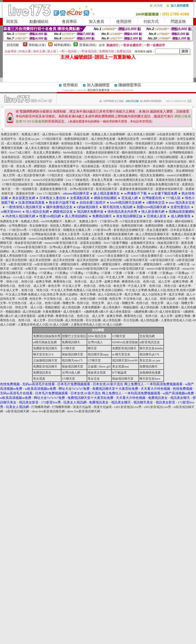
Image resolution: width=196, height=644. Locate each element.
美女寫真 (39, 379)
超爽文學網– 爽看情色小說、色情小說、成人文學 (69, 282)
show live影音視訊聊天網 (48, 411)
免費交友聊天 (10, 134)
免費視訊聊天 (71, 342)
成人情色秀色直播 (103, 139)
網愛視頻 (40, 166)
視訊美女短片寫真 (78, 175)
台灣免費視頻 (18, 226)
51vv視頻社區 (94, 143)
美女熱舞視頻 (38, 226)
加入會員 (96, 22)
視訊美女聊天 (37, 171)
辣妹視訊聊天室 (168, 243)
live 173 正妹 (113, 171)
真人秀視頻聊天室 (90, 171)
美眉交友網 (167, 139)
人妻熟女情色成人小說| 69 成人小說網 (43, 325)
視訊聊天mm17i (72, 360)
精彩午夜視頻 (102, 175)
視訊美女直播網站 (153, 175)
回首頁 (12, 22)
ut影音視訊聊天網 (17, 411)
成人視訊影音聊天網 (31, 175)
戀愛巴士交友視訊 (74, 336)
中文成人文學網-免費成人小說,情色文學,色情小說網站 (87, 290)
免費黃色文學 (9, 221)
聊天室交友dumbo (151, 348)
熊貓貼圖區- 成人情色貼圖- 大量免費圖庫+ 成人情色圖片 (83, 307)
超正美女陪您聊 (16, 260)
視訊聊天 (29, 157)
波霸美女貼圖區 (91, 243)
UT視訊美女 (56, 175)
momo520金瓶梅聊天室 (44, 239)
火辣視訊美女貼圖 (178, 143)
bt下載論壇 (119, 373)
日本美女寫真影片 (182, 230)
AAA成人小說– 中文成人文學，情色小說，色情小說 (48, 277)
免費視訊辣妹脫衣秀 (47, 336)
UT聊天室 (119, 336)
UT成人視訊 (146, 157)
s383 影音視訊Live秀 (128, 407)
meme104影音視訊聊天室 (61, 243)
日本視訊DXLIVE (96, 157)
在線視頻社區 (11, 157)
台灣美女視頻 (110, 226)
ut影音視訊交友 (150, 342)
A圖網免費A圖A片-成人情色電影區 (107, 312)
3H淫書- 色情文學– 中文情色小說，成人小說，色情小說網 (56, 299)
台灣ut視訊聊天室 (81, 189)
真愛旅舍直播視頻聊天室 (137, 189)
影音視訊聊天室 (107, 189)
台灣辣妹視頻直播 (14, 239)
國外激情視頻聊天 (134, 153)
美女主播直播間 (157, 230)
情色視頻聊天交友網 (149, 143)
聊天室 (92, 348)
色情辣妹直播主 (72, 143)
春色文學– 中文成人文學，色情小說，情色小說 (79, 286)
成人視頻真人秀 (18, 143)
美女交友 (94, 379)
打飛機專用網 (40, 407)
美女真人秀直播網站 (47, 153)
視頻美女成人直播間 (15, 234)
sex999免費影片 (52, 221)
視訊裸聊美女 (139, 148)
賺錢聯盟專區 (130, 85)
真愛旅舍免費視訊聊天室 (163, 184)
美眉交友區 (110, 166)
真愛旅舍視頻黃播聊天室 (103, 153)
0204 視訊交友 (97, 336)
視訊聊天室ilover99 (125, 360)
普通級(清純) (88, 45)
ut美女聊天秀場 (134, 171)
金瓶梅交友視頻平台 (39, 162)
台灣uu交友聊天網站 (120, 143)
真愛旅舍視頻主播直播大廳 (174, 180)
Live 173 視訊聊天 (48, 194)
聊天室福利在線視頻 (173, 162)
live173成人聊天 (20, 153)
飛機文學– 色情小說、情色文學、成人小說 (91, 303)
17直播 (106, 273)
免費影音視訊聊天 (45, 348)
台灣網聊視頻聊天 (182, 153)
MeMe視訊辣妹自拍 (62, 171)
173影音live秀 (109, 221)
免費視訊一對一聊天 (106, 184)
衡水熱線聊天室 (86, 148)
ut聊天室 (170, 264)
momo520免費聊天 (179, 175)
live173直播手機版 (116, 243)
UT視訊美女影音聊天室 (136, 221)
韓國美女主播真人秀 (77, 230)
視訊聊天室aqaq (98, 354)
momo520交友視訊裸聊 (48, 180)
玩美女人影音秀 (69, 234)
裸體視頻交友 (73, 157)
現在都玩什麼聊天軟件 (135, 166)
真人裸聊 (187, 157)
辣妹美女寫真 (97, 373)
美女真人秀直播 (102, 180)
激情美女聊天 (158, 153)
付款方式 (151, 22)
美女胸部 (159, 166)
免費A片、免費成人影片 (81, 221)
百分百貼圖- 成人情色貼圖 (66, 320)
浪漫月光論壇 (82, 407)
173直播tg (30, 273)
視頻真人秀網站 (61, 226)
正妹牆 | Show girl (99, 367)
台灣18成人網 (71, 373)
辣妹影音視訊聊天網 (28, 243)
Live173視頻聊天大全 (17, 180)
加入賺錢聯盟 (98, 85)
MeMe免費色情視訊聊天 (164, 239)
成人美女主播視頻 (38, 148)
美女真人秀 (24, 166)
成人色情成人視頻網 (141, 134)
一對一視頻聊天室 (26, 189)
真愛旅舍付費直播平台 (64, 166)
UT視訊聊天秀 (118, 162)
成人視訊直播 (101, 239)
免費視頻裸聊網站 (48, 184)
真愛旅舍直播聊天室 (54, 189)
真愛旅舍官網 (25, 194)
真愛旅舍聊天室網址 (160, 171)
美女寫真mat (120, 367)
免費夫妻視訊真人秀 (181, 166)
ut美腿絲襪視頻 (95, 162)
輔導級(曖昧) (63, 45)
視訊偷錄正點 (91, 166)
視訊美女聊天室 (133, 184)
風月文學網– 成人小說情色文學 (101, 294)
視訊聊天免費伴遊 (99, 90)
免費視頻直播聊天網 (119, 234)
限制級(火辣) (37, 45)
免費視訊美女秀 (129, 139)
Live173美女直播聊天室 (45, 256)
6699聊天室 (149, 139)
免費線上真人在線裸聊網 (108, 134)
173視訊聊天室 (52, 139)
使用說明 (124, 22)
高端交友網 (82, 134)
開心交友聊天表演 (121, 247)
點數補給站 (39, 22)
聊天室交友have (150, 379)
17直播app (166, 273)
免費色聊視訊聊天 (77, 139)
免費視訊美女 (42, 373)
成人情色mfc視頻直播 (57, 134)
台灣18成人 (95, 342)
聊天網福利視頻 (63, 148)
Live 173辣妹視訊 (78, 180)
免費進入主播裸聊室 (76, 184)
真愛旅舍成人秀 (15, 171)
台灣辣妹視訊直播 (44, 234)
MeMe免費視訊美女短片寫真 (134, 180)
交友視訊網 (147, 336)
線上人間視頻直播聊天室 (152, 234)
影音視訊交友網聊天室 (129, 230)
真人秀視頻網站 (147, 247)
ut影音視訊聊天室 (136, 260)
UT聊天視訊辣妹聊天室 (18, 184)
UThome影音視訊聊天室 (31, 247)
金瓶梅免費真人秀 (49, 157)
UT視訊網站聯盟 (167, 157)
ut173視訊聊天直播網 (45, 143)
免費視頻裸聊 (154, 226)
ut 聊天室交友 (121, 354)
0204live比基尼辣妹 (125, 342)
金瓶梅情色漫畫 (150, 373)
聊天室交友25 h (43, 354)
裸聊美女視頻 (163, 221)
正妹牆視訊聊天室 (45, 360)
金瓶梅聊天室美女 (143, 243)
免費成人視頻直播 (184, 234)
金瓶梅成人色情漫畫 (75, 239)
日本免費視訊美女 (122, 157)
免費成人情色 (30, 221)
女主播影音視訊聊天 (113, 148)
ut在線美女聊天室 (169, 134)
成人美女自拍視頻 (162, 148)
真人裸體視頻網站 (86, 226)
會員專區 (69, 22)
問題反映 (178, 22)
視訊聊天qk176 (149, 354)
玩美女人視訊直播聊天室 (129, 239)
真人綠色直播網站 (126, 175)
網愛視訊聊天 (70, 264)
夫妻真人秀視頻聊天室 (74, 251)
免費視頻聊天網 (132, 226)
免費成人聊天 (31, 134)
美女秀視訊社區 (12, 162)
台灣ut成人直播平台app (65, 247)
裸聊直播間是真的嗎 (143, 162)
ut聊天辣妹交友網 (45, 342)
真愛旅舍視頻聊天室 (170, 189)
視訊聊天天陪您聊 (95, 247)
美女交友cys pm (29, 139)
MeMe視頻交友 (73, 153)
